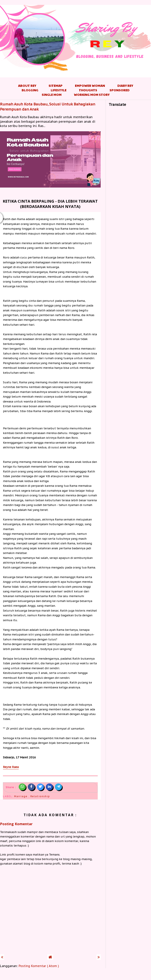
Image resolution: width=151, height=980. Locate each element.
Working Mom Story (92, 95)
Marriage (21, 796)
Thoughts (88, 90)
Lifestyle (59, 90)
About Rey (27, 86)
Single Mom (52, 95)
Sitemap (56, 86)
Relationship (40, 796)
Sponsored (120, 90)
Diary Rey (125, 86)
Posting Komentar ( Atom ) (39, 966)
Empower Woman (90, 86)
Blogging (30, 90)
